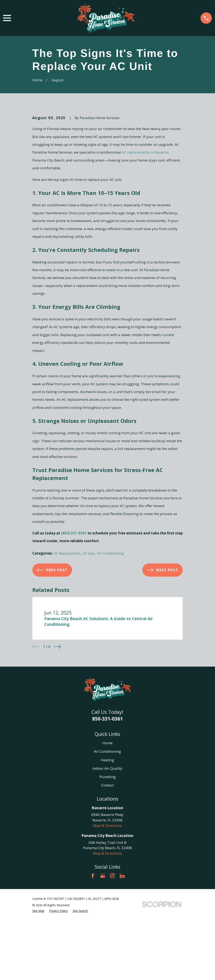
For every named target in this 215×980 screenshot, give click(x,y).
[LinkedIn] (122, 947)
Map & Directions (107, 897)
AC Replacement (67, 625)
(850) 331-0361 (74, 604)
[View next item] (57, 718)
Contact (107, 857)
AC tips (89, 625)
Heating (107, 831)
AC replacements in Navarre (145, 224)
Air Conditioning (111, 625)
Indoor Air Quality (107, 840)
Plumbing (107, 848)
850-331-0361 (107, 790)
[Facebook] (93, 947)
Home (107, 814)
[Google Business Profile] (103, 947)
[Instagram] (113, 947)
